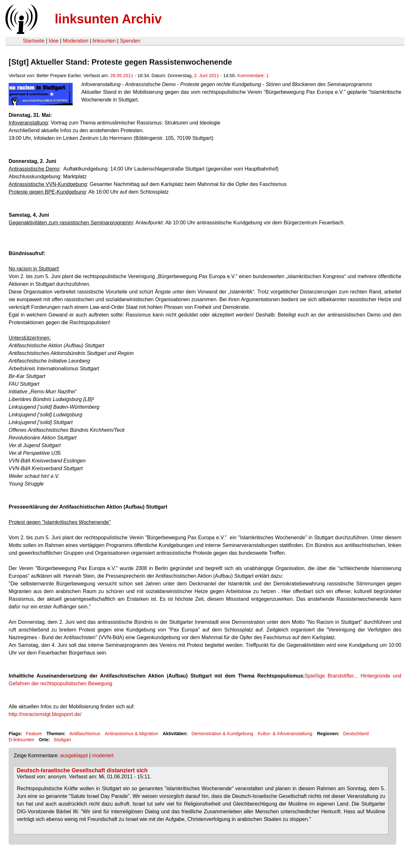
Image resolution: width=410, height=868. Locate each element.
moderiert (103, 755)
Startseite (34, 41)
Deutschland (356, 734)
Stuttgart (62, 740)
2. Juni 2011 (206, 76)
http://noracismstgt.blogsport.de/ (45, 714)
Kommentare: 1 (253, 76)
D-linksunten (21, 740)
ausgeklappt (74, 755)
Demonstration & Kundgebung (222, 734)
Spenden (130, 41)
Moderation (76, 41)
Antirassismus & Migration (132, 734)
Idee (54, 41)
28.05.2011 (122, 76)
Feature (34, 734)
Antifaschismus (85, 734)
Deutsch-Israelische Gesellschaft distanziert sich (82, 770)
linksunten (104, 41)
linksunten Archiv (108, 19)
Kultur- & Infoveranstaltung (285, 734)
